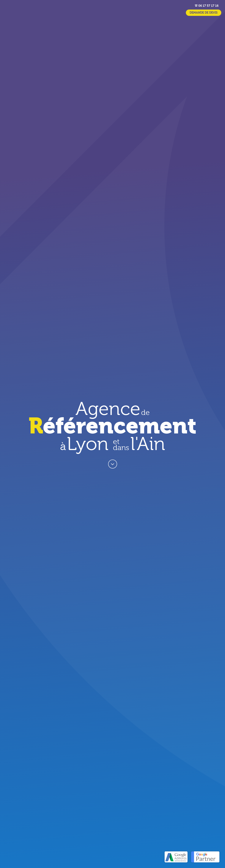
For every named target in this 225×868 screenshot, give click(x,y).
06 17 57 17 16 (207, 6)
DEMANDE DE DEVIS (204, 13)
